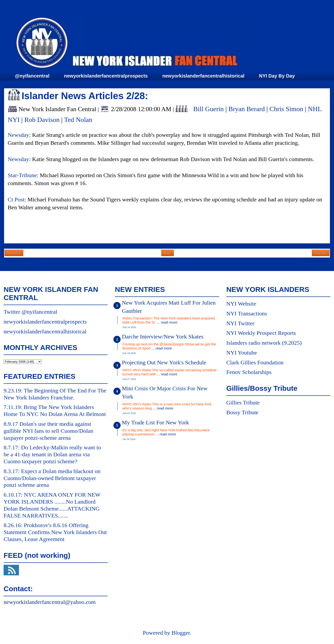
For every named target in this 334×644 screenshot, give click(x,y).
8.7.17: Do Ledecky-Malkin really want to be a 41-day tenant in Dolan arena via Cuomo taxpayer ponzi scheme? (52, 454)
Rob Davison (42, 120)
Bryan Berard (247, 109)
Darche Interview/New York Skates (163, 337)
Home (167, 253)
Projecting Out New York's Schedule (164, 362)
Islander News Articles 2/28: (85, 96)
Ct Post (16, 199)
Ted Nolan (78, 120)
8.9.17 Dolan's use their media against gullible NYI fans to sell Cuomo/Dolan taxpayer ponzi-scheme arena (48, 431)
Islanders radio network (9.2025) (264, 343)
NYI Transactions (247, 313)
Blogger (181, 633)
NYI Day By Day (277, 76)
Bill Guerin (208, 109)
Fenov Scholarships (249, 372)
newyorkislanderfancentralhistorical (203, 76)
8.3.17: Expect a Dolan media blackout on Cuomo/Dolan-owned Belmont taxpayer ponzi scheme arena (52, 478)
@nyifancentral (32, 76)
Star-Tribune (22, 175)
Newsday (18, 135)
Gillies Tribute (243, 403)
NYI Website (241, 304)
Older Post (321, 253)
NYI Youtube (242, 353)
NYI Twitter (240, 323)
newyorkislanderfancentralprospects (106, 76)
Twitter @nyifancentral (30, 312)
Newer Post (14, 253)
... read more (167, 322)
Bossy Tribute (242, 412)
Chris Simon (286, 109)
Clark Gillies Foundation (255, 362)
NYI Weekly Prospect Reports (261, 333)
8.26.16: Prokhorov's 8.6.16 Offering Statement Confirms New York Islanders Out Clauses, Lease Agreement (55, 532)
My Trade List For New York (155, 422)
